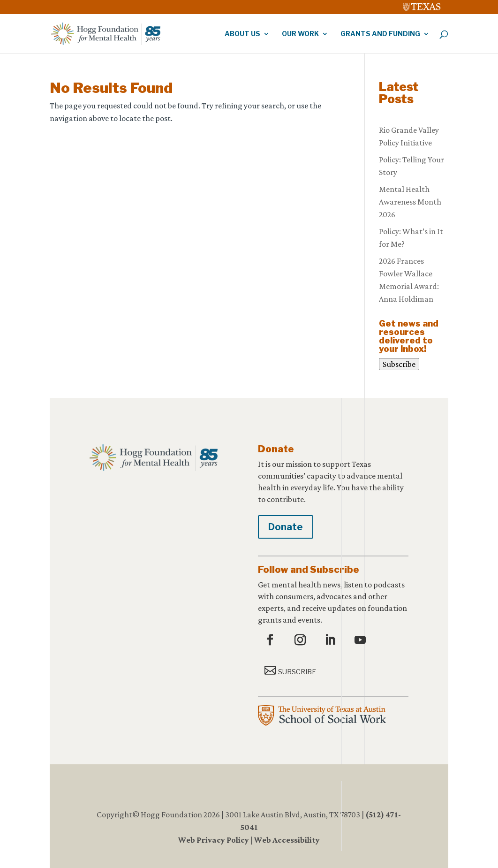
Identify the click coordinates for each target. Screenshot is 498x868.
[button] (271, 640)
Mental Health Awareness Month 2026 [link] (410, 202)
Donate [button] (286, 527)
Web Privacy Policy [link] (214, 840)
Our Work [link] (300, 34)
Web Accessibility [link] (287, 840)
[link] (422, 5)
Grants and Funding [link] (380, 34)
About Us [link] (242, 34)
